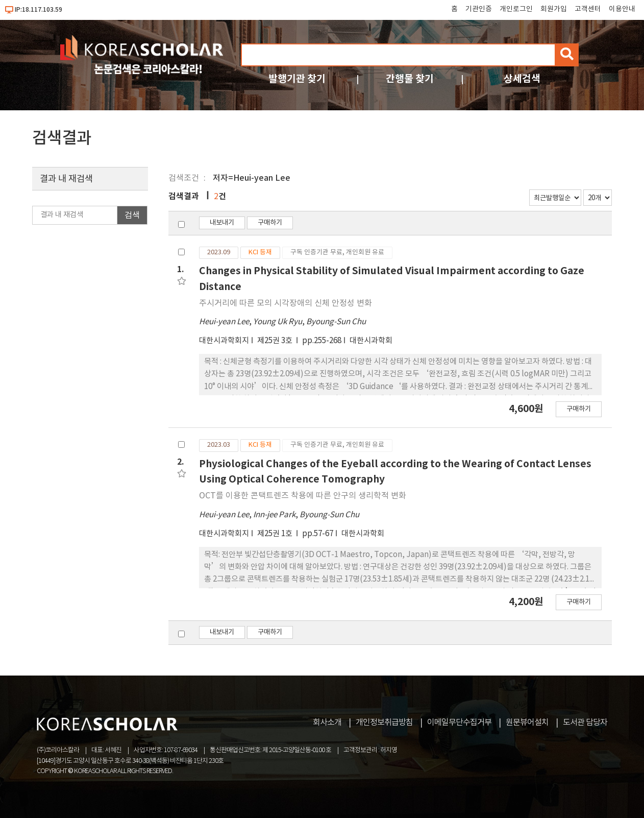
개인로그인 (516, 9)
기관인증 (479, 9)
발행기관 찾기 (297, 79)
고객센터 (588, 9)
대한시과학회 (371, 341)
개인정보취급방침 (384, 723)
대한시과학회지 (224, 341)
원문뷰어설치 (527, 723)
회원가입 (554, 9)
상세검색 (522, 79)
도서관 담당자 (585, 723)
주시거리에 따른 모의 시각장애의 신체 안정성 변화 (286, 303)
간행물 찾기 (410, 79)
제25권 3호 (276, 341)
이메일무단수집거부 (459, 723)
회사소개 (327, 723)
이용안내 (622, 9)
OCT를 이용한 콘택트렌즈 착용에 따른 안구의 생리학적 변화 (303, 496)
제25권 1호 (276, 534)
